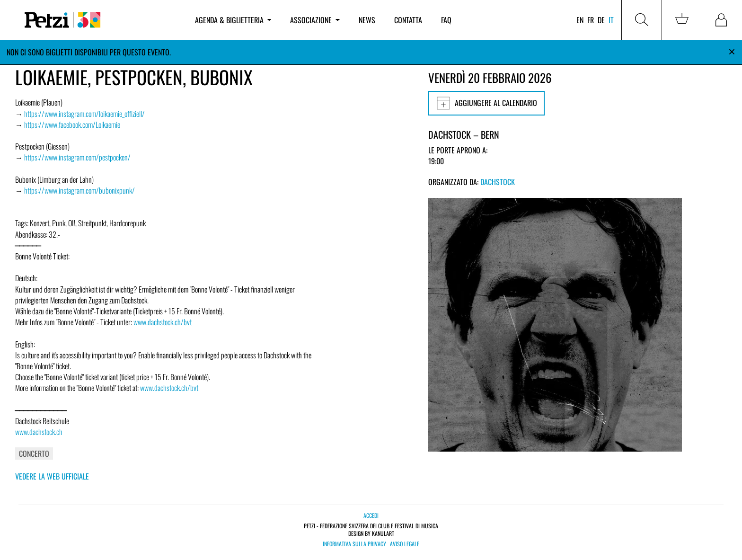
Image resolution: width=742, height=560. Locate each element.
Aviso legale (405, 544)
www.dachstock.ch (39, 432)
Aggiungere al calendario (486, 103)
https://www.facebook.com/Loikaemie (72, 124)
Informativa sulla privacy (354, 544)
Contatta (408, 20)
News (367, 20)
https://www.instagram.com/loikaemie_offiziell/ (84, 114)
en (580, 20)
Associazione (315, 20)
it (611, 20)
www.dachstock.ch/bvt (163, 322)
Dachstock (498, 182)
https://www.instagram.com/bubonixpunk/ (79, 190)
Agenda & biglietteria (233, 20)
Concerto (34, 453)
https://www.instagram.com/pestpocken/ (77, 157)
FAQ (446, 20)
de (601, 20)
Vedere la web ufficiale (52, 476)
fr (591, 20)
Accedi (371, 515)
